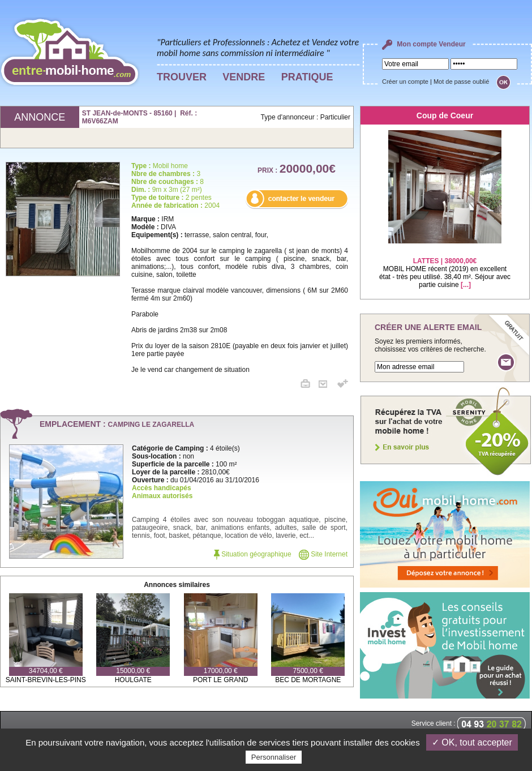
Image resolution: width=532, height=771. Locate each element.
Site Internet (323, 554)
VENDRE (244, 77)
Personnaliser (274, 757)
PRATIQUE (307, 77)
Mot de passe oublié (461, 82)
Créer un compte (405, 82)
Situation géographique (253, 554)
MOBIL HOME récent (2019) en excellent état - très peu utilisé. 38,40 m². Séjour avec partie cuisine (445, 266)
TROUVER (182, 77)
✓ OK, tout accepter (472, 742)
